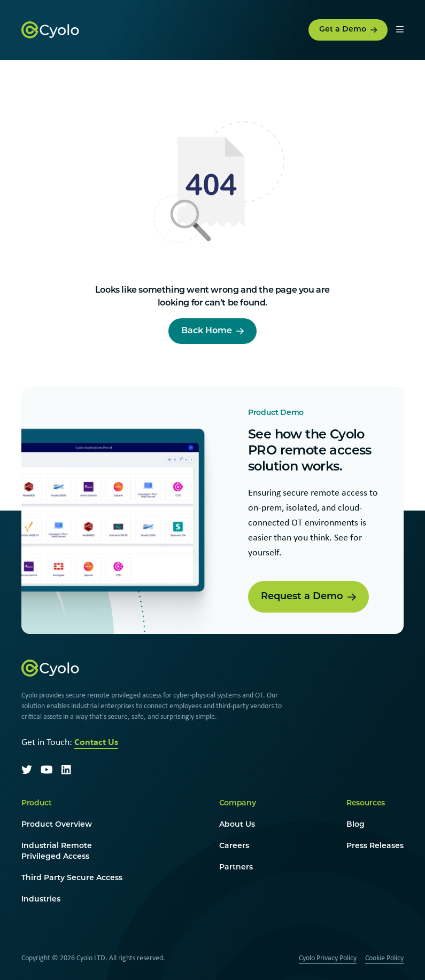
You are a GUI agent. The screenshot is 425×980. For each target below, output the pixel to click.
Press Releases (375, 846)
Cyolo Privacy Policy (328, 958)
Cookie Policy (384, 958)
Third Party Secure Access (72, 878)
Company (238, 803)
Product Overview (57, 825)
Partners (236, 868)
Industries (41, 900)
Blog (356, 825)
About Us (237, 825)
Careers (234, 846)
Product (37, 803)
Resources (366, 803)
